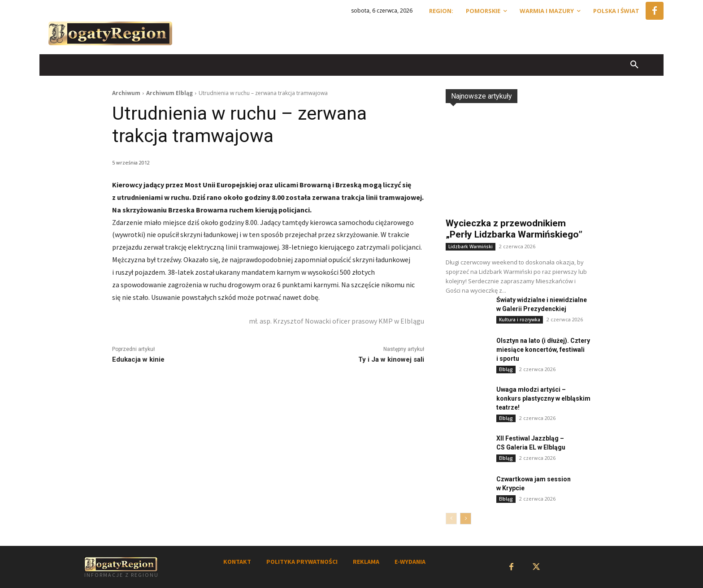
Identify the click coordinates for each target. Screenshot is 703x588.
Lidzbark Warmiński (471, 246)
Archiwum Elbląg (169, 93)
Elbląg (506, 369)
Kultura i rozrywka (520, 320)
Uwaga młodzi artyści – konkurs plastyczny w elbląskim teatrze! (543, 398)
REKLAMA (366, 562)
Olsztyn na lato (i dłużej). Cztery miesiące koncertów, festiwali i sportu (543, 350)
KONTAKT (237, 562)
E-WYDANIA (410, 562)
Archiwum (126, 93)
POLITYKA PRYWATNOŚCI (302, 562)
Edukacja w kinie (138, 359)
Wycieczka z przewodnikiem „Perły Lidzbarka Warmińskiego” (514, 229)
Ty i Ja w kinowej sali (391, 359)
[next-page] (466, 519)
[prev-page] (451, 519)
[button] (634, 65)
